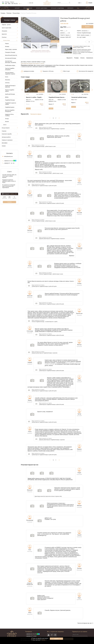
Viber (3, 2)
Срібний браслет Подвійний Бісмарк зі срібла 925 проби (44, 186)
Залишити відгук (36, 114)
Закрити (56, 639)
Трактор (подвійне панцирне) (10, 69)
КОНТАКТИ (70, 8)
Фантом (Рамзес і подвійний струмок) (10, 73)
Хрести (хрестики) (6, 28)
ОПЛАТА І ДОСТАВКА (42, 8)
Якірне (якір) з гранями (11, 49)
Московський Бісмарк (11, 58)
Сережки (4, 131)
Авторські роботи (6, 137)
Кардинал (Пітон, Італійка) (9, 115)
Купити (28, 109)
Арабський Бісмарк (10, 94)
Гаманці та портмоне (7, 140)
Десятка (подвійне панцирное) (10, 111)
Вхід (78, 8)
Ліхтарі (7, 119)
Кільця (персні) (6, 128)
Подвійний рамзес (10, 107)
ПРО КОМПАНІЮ (28, 8)
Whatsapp (7, 2)
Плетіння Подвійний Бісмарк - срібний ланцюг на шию (44, 146)
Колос (7, 77)
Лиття (5, 125)
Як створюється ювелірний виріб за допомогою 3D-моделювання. (9, 186)
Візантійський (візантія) (11, 55)
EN (30, 3)
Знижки (4, 146)
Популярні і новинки (10, 20)
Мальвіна (8, 80)
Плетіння (9, 13)
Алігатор (7, 83)
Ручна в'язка (16, 13)
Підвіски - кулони (6, 25)
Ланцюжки (4, 31)
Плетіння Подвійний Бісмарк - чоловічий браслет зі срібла (45, 322)
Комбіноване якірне (10, 65)
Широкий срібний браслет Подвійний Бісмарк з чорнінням (52, 129)
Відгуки (28, 104)
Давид (7, 97)
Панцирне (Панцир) (10, 52)
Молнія (7, 122)
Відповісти (72, 256)
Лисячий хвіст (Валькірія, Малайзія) (11, 62)
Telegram (12, 2)
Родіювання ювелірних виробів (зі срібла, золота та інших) (9, 181)
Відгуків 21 (70, 58)
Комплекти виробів (7, 134)
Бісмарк (7, 46)
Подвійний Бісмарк (10, 100)
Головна (3, 13)
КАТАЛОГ (17, 8)
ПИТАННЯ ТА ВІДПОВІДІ (57, 8)
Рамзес (7, 44)
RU (32, 3)
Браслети (4, 34)
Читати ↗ (44, 640)
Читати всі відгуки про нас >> (85, 623)
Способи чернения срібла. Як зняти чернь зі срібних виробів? (9, 176)
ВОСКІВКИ (5, 143)
